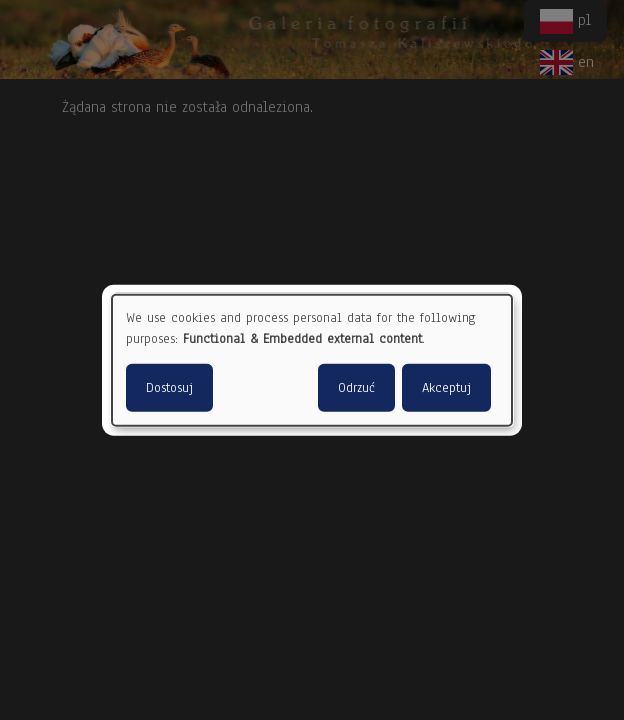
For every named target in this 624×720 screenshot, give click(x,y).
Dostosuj (169, 387)
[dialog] (312, 360)
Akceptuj (446, 387)
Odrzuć (356, 387)
